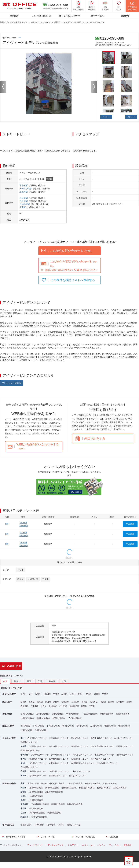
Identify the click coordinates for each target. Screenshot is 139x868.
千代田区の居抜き (90, 714)
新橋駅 (56, 702)
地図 (49, 179)
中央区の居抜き (73, 714)
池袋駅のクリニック (38, 776)
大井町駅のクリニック (81, 771)
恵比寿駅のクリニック (59, 746)
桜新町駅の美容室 (75, 804)
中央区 (56, 694)
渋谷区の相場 (38, 726)
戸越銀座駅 (25, 204)
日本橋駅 (120, 702)
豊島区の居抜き (43, 718)
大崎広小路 (33, 579)
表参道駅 (24, 706)
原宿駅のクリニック (80, 746)
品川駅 (85, 702)
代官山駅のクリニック (30, 751)
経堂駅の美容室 (58, 804)
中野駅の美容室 (36, 808)
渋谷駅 (32, 702)
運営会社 (127, 845)
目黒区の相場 (40, 730)
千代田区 (47, 694)
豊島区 (81, 694)
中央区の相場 (68, 726)
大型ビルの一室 (74, 825)
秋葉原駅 (65, 702)
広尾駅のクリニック (125, 746)
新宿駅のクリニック (38, 763)
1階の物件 (51, 825)
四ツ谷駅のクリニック (30, 767)
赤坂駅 (129, 702)
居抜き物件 (7, 714)
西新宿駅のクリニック (59, 763)
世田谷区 (24, 804)
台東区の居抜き (123, 714)
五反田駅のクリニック (59, 771)
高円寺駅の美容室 (37, 813)
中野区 (105, 694)
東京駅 (40, 702)
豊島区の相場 (110, 726)
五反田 (21, 570)
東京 (5, 681)
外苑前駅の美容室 (57, 783)
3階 (7, 544)
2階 (7, 524)
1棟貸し (61, 825)
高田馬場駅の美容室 (54, 792)
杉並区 (23, 813)
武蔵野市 (24, 817)
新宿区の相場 (82, 726)
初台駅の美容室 (104, 788)
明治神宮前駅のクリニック (102, 746)
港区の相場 (25, 726)
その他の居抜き (75, 718)
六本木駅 (34, 706)
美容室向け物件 (9, 783)
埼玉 (29, 681)
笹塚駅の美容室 (120, 788)
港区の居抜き (58, 714)
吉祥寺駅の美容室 (39, 817)
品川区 (64, 694)
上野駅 (44, 706)
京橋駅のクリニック (80, 759)
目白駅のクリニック (58, 776)
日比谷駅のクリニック (83, 755)
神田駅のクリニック (125, 755)
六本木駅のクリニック (59, 738)
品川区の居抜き (107, 714)
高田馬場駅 (74, 706)
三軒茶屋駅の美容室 (40, 804)
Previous (3, 87)
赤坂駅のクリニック (80, 738)
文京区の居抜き (59, 718)
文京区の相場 (124, 726)
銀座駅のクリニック (38, 759)
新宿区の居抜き (43, 714)
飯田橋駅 (53, 706)
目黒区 (72, 694)
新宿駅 (23, 702)
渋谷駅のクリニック (38, 746)
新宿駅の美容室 (36, 792)
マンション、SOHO (12, 383)
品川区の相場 (96, 726)
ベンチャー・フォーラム (108, 845)
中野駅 (92, 706)
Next (94, 87)
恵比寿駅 (94, 702)
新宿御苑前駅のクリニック (83, 763)
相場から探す (8, 726)
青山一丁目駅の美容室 (37, 783)
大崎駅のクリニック (38, 771)
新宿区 (38, 694)
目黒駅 (23, 207)
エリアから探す (9, 694)
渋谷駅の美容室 (52, 788)
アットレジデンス (55, 845)
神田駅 (48, 702)
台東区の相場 (26, 730)
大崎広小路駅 (26, 189)
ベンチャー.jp (87, 845)
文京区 (89, 694)
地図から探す (26, 825)
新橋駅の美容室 (109, 783)
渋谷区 (23, 694)
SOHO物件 (39, 825)
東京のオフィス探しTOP (12, 688)
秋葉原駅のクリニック (104, 755)
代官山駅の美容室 (87, 788)
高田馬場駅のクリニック (107, 763)
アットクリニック (35, 845)
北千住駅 (63, 706)
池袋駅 (103, 702)
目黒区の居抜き (27, 718)
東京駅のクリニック (40, 755)
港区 (31, 694)
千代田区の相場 (53, 726)
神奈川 (17, 681)
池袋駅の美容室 (36, 800)
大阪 (64, 681)
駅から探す (7, 702)
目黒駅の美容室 (36, 796)
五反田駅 (24, 192)
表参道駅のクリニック (37, 738)
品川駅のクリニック (123, 738)
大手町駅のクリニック (61, 755)
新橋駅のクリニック (29, 742)
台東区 (97, 694)
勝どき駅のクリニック (100, 759)
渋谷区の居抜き (27, 714)
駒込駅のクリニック (78, 776)
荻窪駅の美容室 (54, 813)
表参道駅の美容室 (93, 783)
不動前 (21, 579)
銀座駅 (111, 702)
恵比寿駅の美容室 (69, 788)
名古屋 (52, 681)
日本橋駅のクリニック (59, 759)
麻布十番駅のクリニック (101, 738)
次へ (130, 117)
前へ (107, 117)
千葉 (40, 681)
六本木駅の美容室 (75, 783)
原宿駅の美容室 (36, 788)
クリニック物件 (9, 738)
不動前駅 (24, 185)
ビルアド (72, 845)
